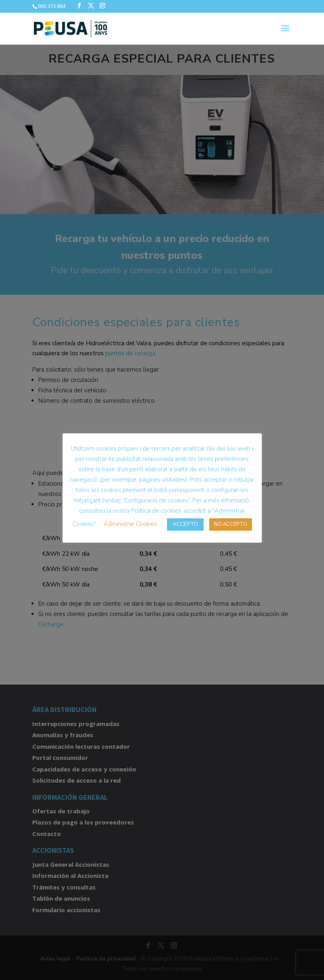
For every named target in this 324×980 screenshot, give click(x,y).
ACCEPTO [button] (185, 524)
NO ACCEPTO (231, 524)
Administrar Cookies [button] (130, 524)
